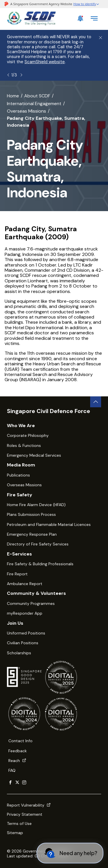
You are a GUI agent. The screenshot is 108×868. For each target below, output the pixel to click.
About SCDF (37, 96)
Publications (18, 475)
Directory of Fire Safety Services (38, 544)
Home (13, 96)
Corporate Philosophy (28, 435)
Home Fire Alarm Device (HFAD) (36, 505)
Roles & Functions (24, 445)
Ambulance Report (25, 584)
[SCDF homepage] (31, 24)
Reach (17, 761)
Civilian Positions (23, 643)
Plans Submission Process (31, 514)
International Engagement (34, 104)
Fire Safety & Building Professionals (40, 564)
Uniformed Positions (26, 633)
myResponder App (25, 613)
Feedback (18, 751)
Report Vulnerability (29, 805)
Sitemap (15, 833)
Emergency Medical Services (34, 455)
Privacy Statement (25, 814)
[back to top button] (96, 402)
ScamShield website (45, 62)
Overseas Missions (26, 111)
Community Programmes (31, 603)
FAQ (12, 770)
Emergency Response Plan (32, 534)
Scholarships (19, 653)
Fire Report (17, 574)
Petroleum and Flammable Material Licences (49, 524)
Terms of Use (19, 823)
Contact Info (20, 741)
